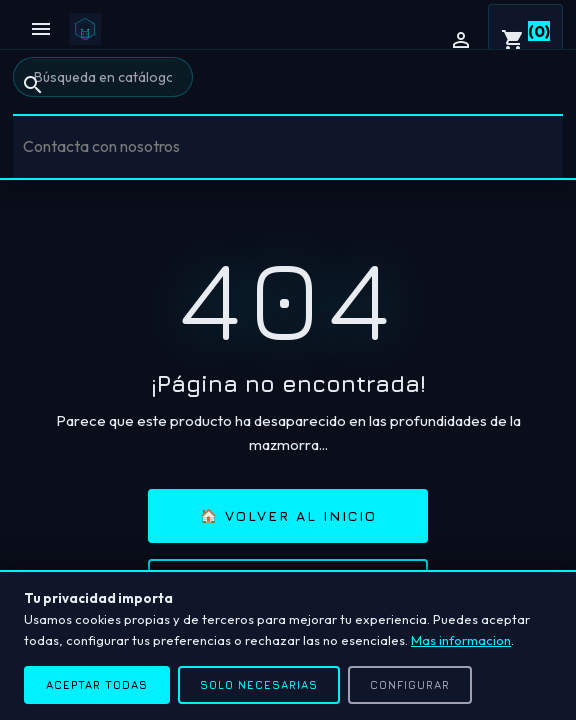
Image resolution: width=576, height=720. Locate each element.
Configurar (410, 684)
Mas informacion (461, 640)
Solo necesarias (259, 684)
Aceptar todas (97, 684)
